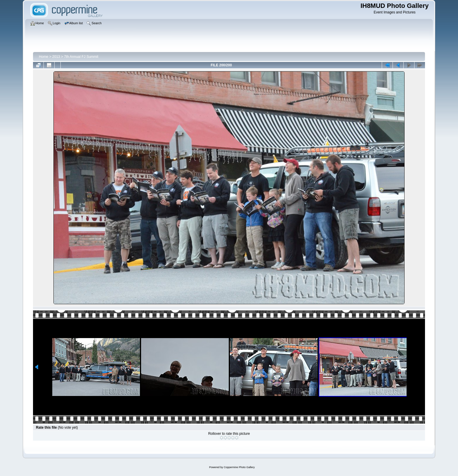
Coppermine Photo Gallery (239, 467)
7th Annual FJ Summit (81, 57)
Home (44, 57)
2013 (56, 57)
